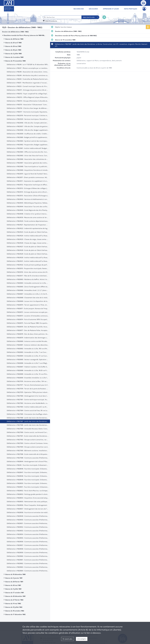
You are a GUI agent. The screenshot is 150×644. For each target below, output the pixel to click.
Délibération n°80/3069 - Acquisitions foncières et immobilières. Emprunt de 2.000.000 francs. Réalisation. (28, 170)
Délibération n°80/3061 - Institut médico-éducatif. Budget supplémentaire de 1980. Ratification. (28, 148)
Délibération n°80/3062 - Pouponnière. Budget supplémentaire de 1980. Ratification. (28, 145)
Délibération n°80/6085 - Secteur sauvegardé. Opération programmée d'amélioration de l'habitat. (28, 359)
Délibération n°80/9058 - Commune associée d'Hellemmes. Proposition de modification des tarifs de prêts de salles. (28, 549)
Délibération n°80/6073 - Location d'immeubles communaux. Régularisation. (28, 316)
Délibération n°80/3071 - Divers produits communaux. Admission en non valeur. (28, 177)
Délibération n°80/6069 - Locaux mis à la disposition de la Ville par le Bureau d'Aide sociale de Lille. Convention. (28, 301)
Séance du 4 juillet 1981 (13, 589)
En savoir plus (68, 639)
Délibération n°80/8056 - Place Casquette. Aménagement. (27, 505)
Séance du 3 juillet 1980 (13, 53)
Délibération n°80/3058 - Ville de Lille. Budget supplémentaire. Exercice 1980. (28, 130)
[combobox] (90, 17)
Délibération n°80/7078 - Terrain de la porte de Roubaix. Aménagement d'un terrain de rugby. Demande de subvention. (28, 389)
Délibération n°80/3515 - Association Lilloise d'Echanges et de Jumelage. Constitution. (28, 196)
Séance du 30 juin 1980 (13, 50)
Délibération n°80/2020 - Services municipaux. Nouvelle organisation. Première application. (28, 119)
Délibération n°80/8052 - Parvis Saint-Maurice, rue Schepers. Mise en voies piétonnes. (28, 491)
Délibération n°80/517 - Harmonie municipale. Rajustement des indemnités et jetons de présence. (28, 112)
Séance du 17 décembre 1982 (15, 614)
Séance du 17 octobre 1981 (15, 592)
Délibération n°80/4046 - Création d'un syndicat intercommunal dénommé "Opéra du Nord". (28, 214)
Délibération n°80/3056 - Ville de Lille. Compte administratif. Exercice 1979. (28, 123)
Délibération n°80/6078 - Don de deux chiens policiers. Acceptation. (28, 334)
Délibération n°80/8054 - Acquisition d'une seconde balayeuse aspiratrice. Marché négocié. (28, 498)
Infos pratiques (131, 9)
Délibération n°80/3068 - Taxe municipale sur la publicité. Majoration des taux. (28, 166)
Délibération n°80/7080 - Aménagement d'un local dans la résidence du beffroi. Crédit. (28, 396)
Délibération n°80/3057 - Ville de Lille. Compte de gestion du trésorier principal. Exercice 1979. (28, 126)
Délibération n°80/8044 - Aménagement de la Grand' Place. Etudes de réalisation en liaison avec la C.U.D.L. (28, 461)
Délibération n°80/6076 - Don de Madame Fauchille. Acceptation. (28, 327)
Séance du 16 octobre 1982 (15, 611)
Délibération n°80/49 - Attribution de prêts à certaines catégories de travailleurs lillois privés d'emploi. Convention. (28, 75)
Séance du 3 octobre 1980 (14, 57)
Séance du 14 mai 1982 (13, 603)
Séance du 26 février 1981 (14, 582)
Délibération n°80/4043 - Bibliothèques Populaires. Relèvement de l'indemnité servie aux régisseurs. (28, 203)
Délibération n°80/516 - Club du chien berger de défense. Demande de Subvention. (28, 108)
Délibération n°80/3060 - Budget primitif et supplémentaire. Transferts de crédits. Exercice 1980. (28, 137)
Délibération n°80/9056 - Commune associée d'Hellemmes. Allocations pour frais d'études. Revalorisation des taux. (28, 542)
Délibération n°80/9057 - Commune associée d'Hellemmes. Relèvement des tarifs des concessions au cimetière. (28, 545)
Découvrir (93, 9)
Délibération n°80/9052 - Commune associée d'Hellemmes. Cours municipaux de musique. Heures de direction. (28, 527)
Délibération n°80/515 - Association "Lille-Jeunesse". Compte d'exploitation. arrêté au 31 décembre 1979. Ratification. (28, 104)
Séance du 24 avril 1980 (13, 43)
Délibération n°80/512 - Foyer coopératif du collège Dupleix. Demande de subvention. (28, 94)
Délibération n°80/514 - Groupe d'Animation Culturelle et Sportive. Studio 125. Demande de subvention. (28, 101)
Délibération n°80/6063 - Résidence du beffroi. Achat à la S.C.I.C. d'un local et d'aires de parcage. (28, 279)
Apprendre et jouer (111, 9)
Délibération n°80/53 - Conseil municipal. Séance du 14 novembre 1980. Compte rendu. (28, 86)
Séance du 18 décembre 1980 (15, 574)
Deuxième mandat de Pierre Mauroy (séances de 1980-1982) (24, 35)
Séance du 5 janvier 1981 (14, 578)
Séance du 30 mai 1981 (13, 585)
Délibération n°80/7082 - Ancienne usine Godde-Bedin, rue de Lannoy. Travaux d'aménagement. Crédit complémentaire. (28, 403)
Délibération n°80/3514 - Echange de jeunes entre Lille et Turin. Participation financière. (28, 192)
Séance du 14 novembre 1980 (15, 61)
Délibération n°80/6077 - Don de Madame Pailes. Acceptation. (28, 330)
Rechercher (79, 9)
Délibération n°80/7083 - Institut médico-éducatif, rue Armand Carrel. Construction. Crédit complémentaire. (28, 407)
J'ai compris (82, 639)
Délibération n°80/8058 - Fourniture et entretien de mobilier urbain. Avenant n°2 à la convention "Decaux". (28, 512)
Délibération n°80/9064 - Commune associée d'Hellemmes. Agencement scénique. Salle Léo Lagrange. (28, 571)
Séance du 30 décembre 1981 (15, 596)
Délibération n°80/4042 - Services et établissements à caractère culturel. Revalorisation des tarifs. (28, 199)
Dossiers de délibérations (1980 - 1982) (15, 32)
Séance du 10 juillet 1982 (14, 607)
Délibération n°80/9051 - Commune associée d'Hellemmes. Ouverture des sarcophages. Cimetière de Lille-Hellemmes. (28, 523)
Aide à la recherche (51, 21)
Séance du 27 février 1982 (14, 600)
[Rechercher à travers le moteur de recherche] (63, 17)
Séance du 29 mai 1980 (13, 46)
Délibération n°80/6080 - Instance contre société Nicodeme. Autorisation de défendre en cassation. (28, 341)
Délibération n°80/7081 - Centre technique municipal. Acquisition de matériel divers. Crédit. (28, 399)
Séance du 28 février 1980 (14, 39)
